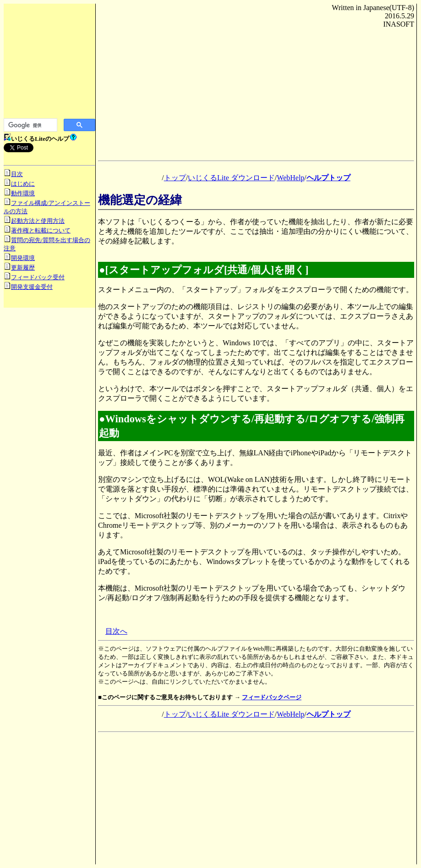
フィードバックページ (272, 697)
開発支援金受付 (32, 287)
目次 (17, 174)
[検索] (30, 125)
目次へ (116, 631)
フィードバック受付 (38, 277)
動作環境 (23, 193)
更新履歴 (23, 268)
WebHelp (290, 178)
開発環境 (23, 258)
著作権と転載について (41, 230)
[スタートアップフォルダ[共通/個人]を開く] (207, 270)
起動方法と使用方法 (38, 221)
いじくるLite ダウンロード (231, 178)
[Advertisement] (49, 64)
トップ (175, 178)
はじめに (23, 184)
